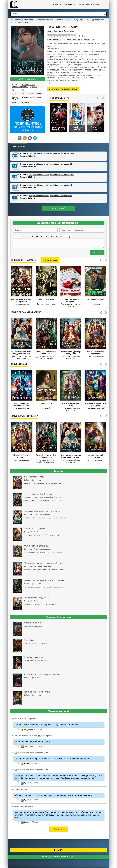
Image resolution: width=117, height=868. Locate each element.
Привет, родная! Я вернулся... (71, 300)
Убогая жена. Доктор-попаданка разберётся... (71, 353)
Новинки (57, 5)
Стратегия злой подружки (96, 456)
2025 (24, 90)
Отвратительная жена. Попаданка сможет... (22, 353)
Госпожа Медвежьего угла (71, 404)
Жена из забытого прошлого (96, 353)
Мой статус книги (28, 79)
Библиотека (28, 5)
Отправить (97, 253)
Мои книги (70, 5)
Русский (26, 103)
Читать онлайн (58, 208)
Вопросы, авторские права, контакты (58, 857)
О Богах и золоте (46, 299)
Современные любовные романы (23, 86)
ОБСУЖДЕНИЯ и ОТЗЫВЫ (89, 5)
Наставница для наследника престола (22, 404)
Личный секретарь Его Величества (46, 353)
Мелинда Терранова (95, 20)
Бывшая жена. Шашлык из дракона (22, 300)
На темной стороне (96, 299)
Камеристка (46, 403)
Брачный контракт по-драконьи (96, 404)
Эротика (33, 87)
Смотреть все (50, 260)
